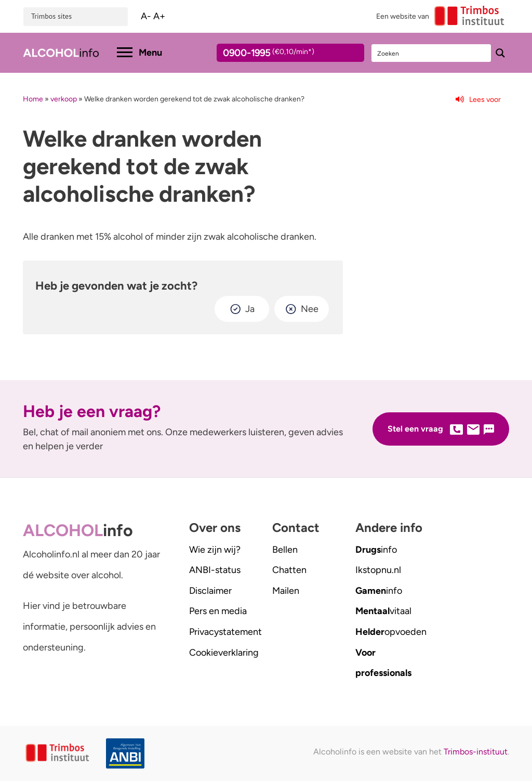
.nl (378, 570)
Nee (310, 309)
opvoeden (391, 632)
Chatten (289, 570)
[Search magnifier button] (500, 53)
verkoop (64, 99)
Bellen (285, 550)
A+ (159, 16)
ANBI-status (215, 570)
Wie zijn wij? (215, 550)
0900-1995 (281, 55)
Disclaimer (210, 591)
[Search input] (432, 53)
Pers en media (218, 611)
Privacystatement (225, 632)
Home (33, 99)
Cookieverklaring (224, 653)
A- (146, 16)
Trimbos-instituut (476, 752)
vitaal (383, 611)
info (376, 550)
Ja (250, 309)
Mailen (286, 591)
